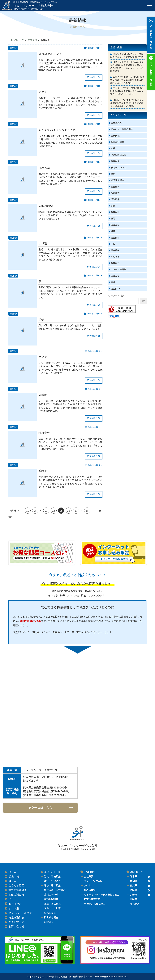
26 (69, 510)
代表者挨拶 (90, 890)
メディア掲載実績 (93, 881)
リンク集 (14, 908)
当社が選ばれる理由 (95, 904)
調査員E (115, 238)
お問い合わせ (16, 926)
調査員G (115, 250)
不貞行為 (115, 257)
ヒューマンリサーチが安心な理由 (102, 894)
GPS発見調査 (51, 899)
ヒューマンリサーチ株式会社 (35, 6)
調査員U (115, 276)
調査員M (115, 187)
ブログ (12, 899)
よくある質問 (16, 885)
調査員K (115, 225)
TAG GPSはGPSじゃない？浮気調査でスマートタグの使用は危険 (127, 55)
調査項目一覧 (52, 872)
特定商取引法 (16, 917)
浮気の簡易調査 (18, 890)
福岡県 (133, 881)
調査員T (115, 263)
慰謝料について (118, 167)
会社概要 (89, 876)
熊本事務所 (116, 123)
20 (35, 510)
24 (54, 510)
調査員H (115, 212)
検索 (143, 301)
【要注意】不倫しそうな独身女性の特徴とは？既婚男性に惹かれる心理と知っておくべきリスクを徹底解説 (127, 67)
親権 (113, 231)
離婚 (113, 218)
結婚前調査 (50, 913)
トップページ (17, 40)
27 (76, 510)
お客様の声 (15, 904)
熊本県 (133, 876)
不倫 (113, 244)
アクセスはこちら (40, 808)
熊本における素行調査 (122, 129)
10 (28, 510)
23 (46, 510)
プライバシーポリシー (22, 913)
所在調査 (115, 193)
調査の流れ (15, 876)
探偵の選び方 (16, 894)
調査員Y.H (116, 289)
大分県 (133, 894)
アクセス (89, 885)
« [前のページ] (19, 510)
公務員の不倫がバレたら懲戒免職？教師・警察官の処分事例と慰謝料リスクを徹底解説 (127, 80)
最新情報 (32, 40)
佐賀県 (133, 885)
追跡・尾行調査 (52, 885)
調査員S (13, 48)
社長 (113, 148)
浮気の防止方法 (118, 155)
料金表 (12, 881)
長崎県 (133, 890)
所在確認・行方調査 (55, 890)
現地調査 (49, 922)
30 (87, 510)
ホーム (12, 872)
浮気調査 (115, 199)
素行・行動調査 (52, 881)
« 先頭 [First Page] (13, 510)
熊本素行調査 (117, 142)
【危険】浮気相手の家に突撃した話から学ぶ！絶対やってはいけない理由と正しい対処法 (127, 103)
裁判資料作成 (51, 894)
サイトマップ (16, 922)
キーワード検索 (116, 296)
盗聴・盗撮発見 (52, 904)
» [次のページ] (96, 510)
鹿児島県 (135, 904)
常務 (113, 282)
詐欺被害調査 (51, 917)
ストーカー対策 (118, 269)
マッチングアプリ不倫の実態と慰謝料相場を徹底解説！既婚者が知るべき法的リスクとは (127, 91)
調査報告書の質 (92, 899)
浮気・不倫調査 (52, 876)
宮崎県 (133, 899)
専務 (113, 174)
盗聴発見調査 (117, 180)
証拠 (113, 206)
